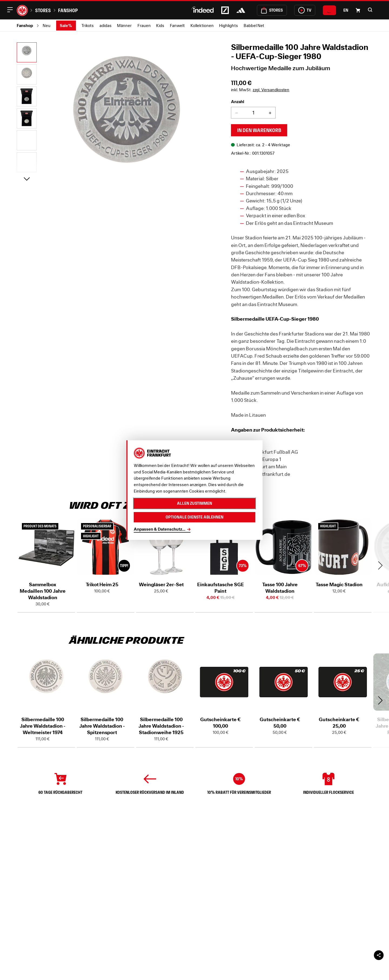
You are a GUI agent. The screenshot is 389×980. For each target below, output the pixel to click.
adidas (105, 25)
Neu (47, 25)
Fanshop (68, 10)
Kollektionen (202, 25)
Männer (124, 25)
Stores (43, 10)
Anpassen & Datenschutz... (160, 529)
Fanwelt (177, 25)
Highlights (229, 25)
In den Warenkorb (259, 130)
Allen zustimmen (194, 503)
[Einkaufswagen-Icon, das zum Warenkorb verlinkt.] (358, 10)
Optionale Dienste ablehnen (194, 517)
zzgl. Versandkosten (271, 90)
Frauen (144, 25)
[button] (370, 10)
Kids (160, 25)
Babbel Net (254, 25)
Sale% (66, 25)
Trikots (88, 25)
